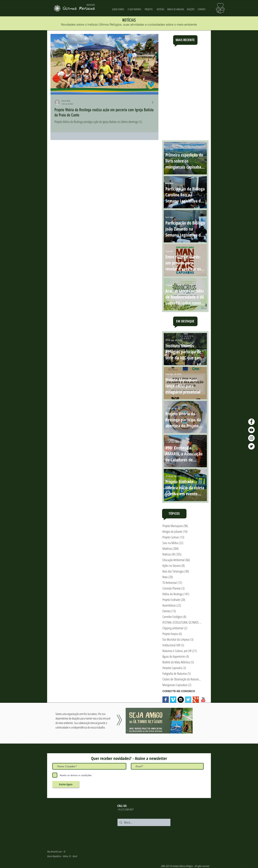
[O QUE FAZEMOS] (134, 9)
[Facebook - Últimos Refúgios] (251, 422)
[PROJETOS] (149, 9)
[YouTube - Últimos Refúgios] (251, 430)
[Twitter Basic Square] (188, 700)
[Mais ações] (154, 102)
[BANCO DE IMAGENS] (176, 9)
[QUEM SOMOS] (118, 9)
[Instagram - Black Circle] (181, 700)
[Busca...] (144, 822)
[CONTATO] (202, 9)
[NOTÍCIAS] (160, 9)
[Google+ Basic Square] (196, 700)
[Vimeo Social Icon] (173, 700)
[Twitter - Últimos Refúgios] (251, 446)
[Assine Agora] (66, 784)
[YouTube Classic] (203, 700)
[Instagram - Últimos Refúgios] (251, 438)
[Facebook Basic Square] (166, 700)
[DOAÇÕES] (191, 9)
